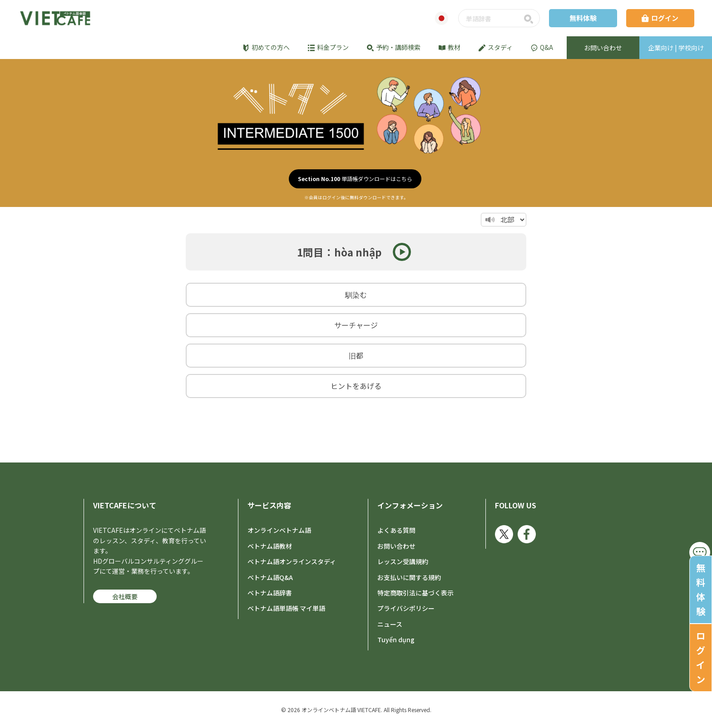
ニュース (390, 624)
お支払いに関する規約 (409, 577)
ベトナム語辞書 (270, 593)
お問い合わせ (396, 546)
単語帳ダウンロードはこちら (355, 179)
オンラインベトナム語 (279, 530)
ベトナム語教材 (270, 546)
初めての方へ (266, 47)
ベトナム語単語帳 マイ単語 (286, 608)
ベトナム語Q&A (270, 577)
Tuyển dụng (396, 639)
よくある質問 (396, 530)
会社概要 (125, 596)
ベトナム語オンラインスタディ (292, 561)
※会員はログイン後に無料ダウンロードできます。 (356, 197)
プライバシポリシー (406, 608)
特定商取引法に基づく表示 (415, 593)
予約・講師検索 (394, 47)
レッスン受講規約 (403, 561)
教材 (450, 47)
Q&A (542, 47)
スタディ (496, 47)
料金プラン (328, 47)
